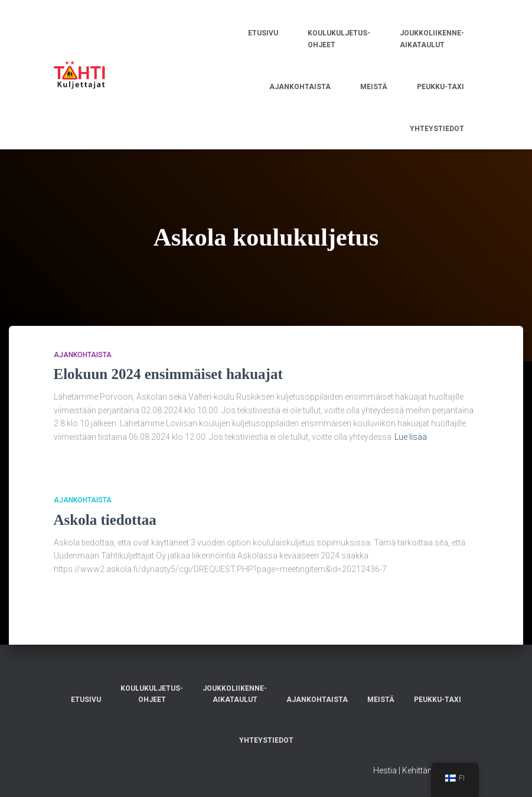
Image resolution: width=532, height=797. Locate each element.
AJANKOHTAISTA (83, 355)
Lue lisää (411, 437)
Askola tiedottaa (105, 520)
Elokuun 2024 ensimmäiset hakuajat (168, 374)
